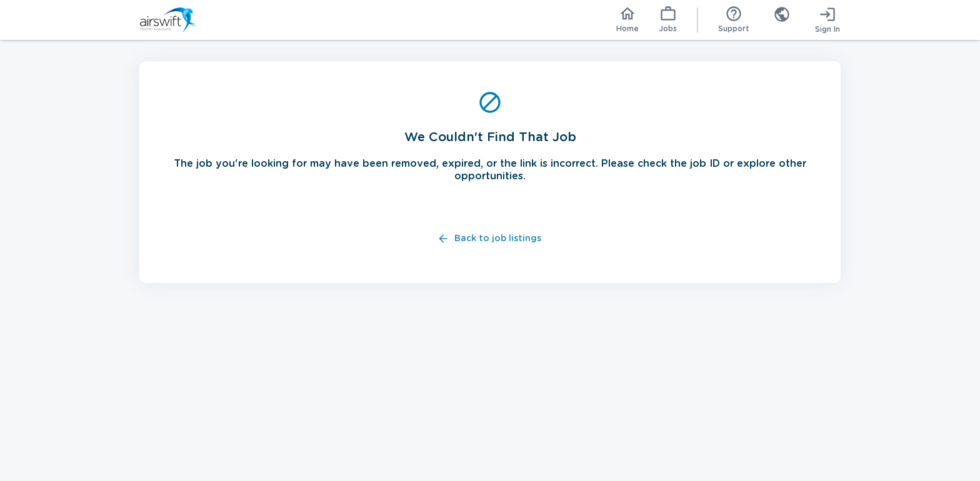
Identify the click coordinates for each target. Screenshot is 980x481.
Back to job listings (490, 239)
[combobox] (782, 20)
